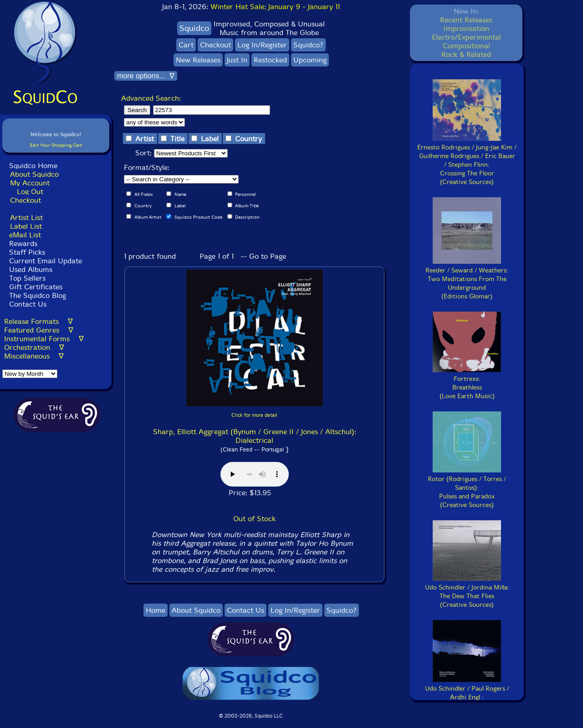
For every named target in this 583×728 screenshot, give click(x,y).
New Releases (198, 60)
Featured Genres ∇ (39, 330)
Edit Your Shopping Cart (56, 145)
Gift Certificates (36, 287)
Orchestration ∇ (34, 347)
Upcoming (310, 60)
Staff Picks (27, 252)
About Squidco (34, 174)
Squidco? (308, 45)
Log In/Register (262, 45)
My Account (30, 183)
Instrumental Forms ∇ (44, 339)
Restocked (270, 60)
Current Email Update (44, 261)
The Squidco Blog (38, 295)
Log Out (30, 192)
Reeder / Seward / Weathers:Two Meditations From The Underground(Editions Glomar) (467, 279)
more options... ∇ (146, 76)
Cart (186, 45)
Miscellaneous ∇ (34, 356)
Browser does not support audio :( (255, 474)
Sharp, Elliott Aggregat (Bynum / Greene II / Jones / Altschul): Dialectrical (255, 436)
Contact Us (27, 304)
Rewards (23, 244)
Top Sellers (27, 278)
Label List (26, 226)
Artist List (26, 218)
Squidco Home (33, 166)
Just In (237, 60)
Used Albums (31, 269)
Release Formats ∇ (38, 321)
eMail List (25, 235)
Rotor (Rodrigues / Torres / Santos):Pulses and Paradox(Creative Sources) (467, 488)
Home (156, 610)
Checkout (26, 200)
